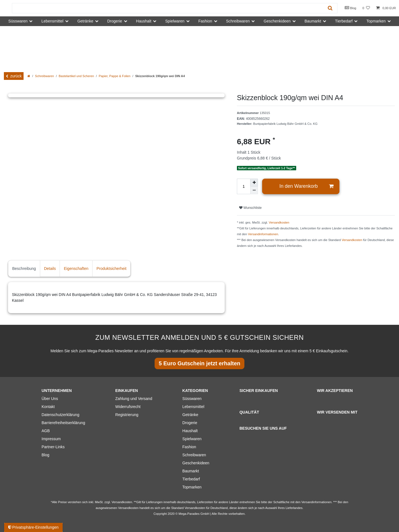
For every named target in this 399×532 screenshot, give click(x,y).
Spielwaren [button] (175, 21)
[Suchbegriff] (168, 8)
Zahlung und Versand (134, 399)
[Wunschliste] (366, 8)
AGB (46, 431)
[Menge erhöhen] (254, 183)
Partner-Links (53, 447)
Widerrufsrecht (128, 407)
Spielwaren (192, 439)
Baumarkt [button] (313, 21)
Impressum (51, 439)
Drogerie (190, 423)
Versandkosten (279, 222)
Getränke (190, 415)
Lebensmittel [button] (53, 21)
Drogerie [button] (115, 21)
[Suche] (330, 8)
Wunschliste (250, 208)
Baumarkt (191, 471)
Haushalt (190, 431)
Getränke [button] (85, 21)
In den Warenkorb (306, 186)
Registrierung (127, 415)
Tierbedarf (191, 479)
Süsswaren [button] (18, 21)
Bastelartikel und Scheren (76, 76)
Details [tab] (50, 268)
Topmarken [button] (376, 21)
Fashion (189, 447)
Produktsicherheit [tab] (111, 268)
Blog (351, 8)
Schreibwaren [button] (238, 21)
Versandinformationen (263, 234)
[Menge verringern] (254, 190)
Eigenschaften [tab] (76, 268)
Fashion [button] (205, 21)
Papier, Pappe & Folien (114, 76)
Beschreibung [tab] (24, 268)
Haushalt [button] (144, 21)
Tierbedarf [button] (344, 21)
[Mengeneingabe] (244, 186)
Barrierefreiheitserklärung (63, 423)
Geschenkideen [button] (277, 21)
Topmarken (192, 487)
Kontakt (48, 407)
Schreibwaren (44, 76)
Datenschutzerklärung (60, 415)
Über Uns (50, 399)
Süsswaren (192, 399)
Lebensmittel (193, 407)
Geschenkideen (196, 463)
